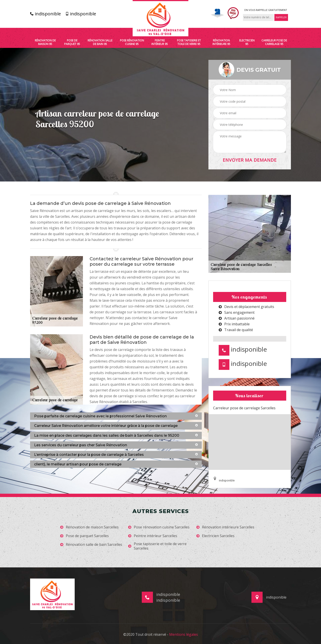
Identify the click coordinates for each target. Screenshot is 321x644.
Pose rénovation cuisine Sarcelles (159, 527)
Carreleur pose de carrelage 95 (274, 42)
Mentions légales (184, 634)
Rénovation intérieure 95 (221, 42)
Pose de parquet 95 (72, 42)
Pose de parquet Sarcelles (84, 536)
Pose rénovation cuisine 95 (132, 42)
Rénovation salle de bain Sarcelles (91, 545)
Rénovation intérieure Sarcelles (225, 527)
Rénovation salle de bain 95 (100, 42)
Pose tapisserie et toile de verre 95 (189, 42)
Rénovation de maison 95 (45, 42)
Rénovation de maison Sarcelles (89, 527)
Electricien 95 (247, 42)
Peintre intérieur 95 (160, 42)
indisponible (45, 14)
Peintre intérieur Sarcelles (153, 536)
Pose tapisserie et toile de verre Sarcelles (157, 546)
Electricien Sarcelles (215, 536)
